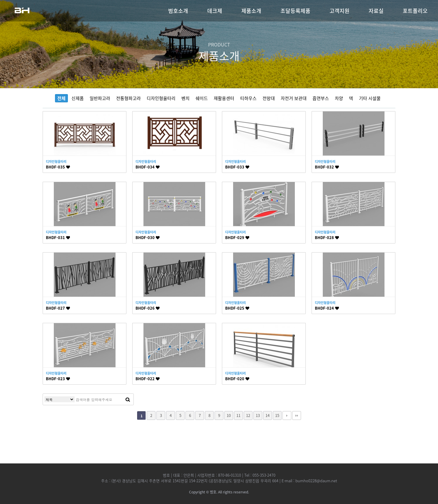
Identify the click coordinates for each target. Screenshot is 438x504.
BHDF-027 (58, 308)
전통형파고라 (128, 98)
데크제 (215, 11)
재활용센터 (224, 98)
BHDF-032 (327, 167)
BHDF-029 (237, 237)
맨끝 (297, 415)
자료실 (376, 11)
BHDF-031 (58, 237)
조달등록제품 (295, 11)
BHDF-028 (327, 237)
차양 (339, 98)
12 (248, 415)
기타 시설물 (370, 98)
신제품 (78, 98)
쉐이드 (202, 98)
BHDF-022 (148, 379)
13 (258, 415)
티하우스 (248, 98)
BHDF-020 (237, 379)
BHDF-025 (237, 308)
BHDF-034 (148, 167)
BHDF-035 (58, 167)
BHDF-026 (148, 308)
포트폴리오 (415, 11)
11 (238, 415)
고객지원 (340, 11)
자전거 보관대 (294, 98)
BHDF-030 (148, 237)
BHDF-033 (237, 167)
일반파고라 (100, 98)
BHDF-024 (327, 308)
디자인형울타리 (161, 98)
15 (277, 415)
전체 (61, 98)
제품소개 (251, 11)
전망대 (269, 98)
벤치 (185, 98)
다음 (287, 415)
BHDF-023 (58, 379)
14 (268, 415)
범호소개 (178, 11)
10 (229, 415)
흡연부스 (321, 98)
